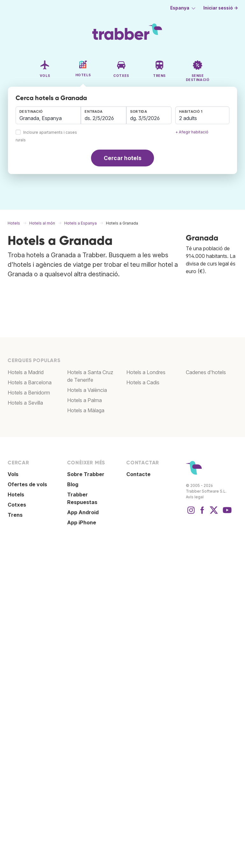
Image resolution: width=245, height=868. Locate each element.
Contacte (138, 474)
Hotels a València (87, 390)
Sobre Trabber (86, 474)
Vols (13, 474)
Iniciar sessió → (221, 8)
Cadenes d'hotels (206, 372)
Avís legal (195, 497)
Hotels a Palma (84, 400)
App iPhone (82, 522)
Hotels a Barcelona (30, 382)
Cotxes (17, 505)
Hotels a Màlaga (86, 410)
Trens (15, 515)
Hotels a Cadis (143, 382)
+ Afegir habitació (192, 132)
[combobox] (48, 115)
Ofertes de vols (27, 484)
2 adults (188, 118)
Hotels (16, 495)
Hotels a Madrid (26, 372)
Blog (73, 484)
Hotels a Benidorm (29, 393)
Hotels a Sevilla (25, 403)
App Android (83, 512)
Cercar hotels (123, 158)
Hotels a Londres (146, 372)
